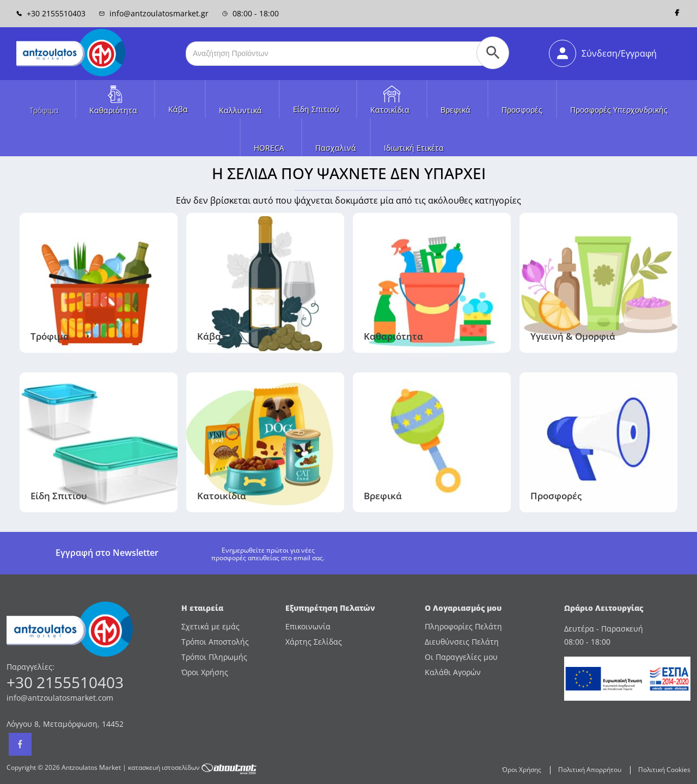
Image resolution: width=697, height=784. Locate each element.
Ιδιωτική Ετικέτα (414, 148)
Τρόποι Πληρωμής (214, 657)
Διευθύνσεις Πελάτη (462, 642)
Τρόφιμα (44, 110)
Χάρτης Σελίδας (314, 642)
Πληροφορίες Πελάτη (463, 626)
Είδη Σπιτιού (316, 109)
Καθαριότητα (113, 110)
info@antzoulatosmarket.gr (154, 13)
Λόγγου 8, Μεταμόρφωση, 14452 (65, 724)
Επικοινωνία (308, 626)
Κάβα (178, 109)
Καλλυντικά (240, 110)
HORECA (269, 148)
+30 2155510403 (51, 13)
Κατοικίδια (390, 110)
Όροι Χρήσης (205, 672)
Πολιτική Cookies (664, 770)
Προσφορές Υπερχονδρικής (619, 110)
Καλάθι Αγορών (453, 672)
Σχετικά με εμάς (210, 626)
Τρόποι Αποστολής (215, 642)
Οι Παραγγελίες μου (461, 657)
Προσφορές (522, 110)
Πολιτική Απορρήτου (590, 770)
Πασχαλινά (336, 148)
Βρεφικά (456, 110)
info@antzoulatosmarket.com (60, 698)
